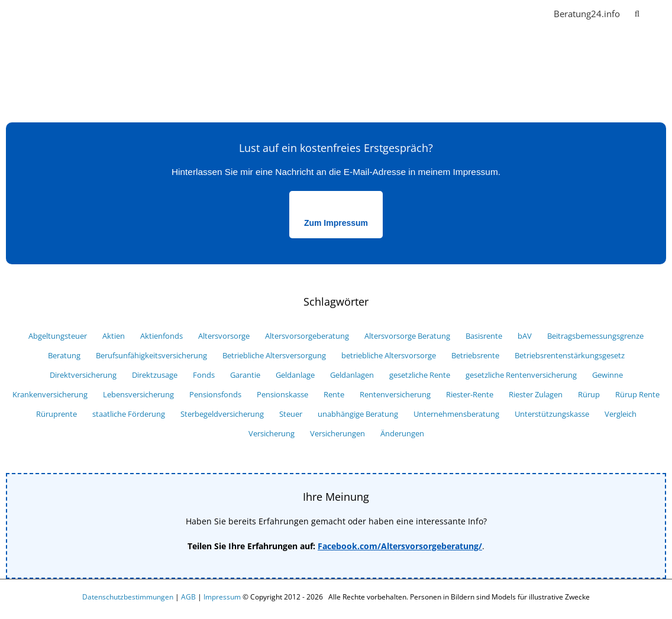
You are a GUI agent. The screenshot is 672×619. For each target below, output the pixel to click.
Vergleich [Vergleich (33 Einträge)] (621, 414)
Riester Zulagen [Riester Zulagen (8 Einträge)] (536, 395)
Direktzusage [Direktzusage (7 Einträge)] (155, 375)
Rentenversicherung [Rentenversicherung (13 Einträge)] (395, 395)
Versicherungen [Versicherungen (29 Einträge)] (337, 434)
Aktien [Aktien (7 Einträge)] (114, 336)
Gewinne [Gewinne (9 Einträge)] (608, 375)
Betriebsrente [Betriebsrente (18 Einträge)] (475, 356)
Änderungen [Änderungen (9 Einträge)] (402, 434)
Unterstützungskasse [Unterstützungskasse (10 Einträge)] (552, 414)
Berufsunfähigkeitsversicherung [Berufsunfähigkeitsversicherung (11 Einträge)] (151, 356)
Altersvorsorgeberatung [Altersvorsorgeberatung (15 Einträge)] (307, 336)
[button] (637, 13)
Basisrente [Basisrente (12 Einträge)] (484, 336)
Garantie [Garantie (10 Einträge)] (245, 375)
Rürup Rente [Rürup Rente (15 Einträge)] (637, 395)
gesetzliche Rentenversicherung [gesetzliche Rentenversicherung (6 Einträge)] (521, 375)
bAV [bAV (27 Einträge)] (525, 336)
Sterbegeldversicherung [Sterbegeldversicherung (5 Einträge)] (222, 414)
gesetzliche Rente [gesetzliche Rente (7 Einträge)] (420, 375)
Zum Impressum (336, 223)
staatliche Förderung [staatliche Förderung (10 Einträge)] (129, 414)
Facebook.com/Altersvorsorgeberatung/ (400, 546)
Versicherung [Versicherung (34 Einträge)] (272, 434)
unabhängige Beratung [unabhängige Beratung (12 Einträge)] (358, 414)
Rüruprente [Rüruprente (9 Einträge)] (56, 414)
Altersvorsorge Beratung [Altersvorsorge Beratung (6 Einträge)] (407, 336)
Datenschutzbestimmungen (128, 597)
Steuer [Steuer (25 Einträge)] (291, 414)
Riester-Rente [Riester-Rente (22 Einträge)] (470, 395)
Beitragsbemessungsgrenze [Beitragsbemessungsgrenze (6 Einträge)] (595, 336)
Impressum (222, 597)
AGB (188, 597)
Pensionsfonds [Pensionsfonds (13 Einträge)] (215, 395)
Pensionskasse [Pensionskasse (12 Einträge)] (282, 395)
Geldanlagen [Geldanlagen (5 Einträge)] (352, 375)
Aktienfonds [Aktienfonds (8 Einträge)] (161, 336)
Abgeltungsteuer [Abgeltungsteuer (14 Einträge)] (58, 336)
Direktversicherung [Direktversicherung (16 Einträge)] (83, 375)
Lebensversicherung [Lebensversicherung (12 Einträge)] (138, 395)
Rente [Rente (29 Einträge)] (334, 395)
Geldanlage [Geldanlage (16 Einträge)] (295, 375)
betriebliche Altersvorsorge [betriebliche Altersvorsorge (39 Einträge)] (389, 356)
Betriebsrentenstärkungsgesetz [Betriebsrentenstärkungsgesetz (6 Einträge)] (570, 356)
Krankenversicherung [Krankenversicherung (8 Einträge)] (50, 395)
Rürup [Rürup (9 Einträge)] (589, 395)
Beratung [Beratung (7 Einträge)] (64, 356)
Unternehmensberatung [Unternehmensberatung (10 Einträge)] (456, 414)
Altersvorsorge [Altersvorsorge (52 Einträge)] (224, 336)
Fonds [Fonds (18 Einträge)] (204, 375)
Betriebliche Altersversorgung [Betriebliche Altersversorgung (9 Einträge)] (274, 356)
